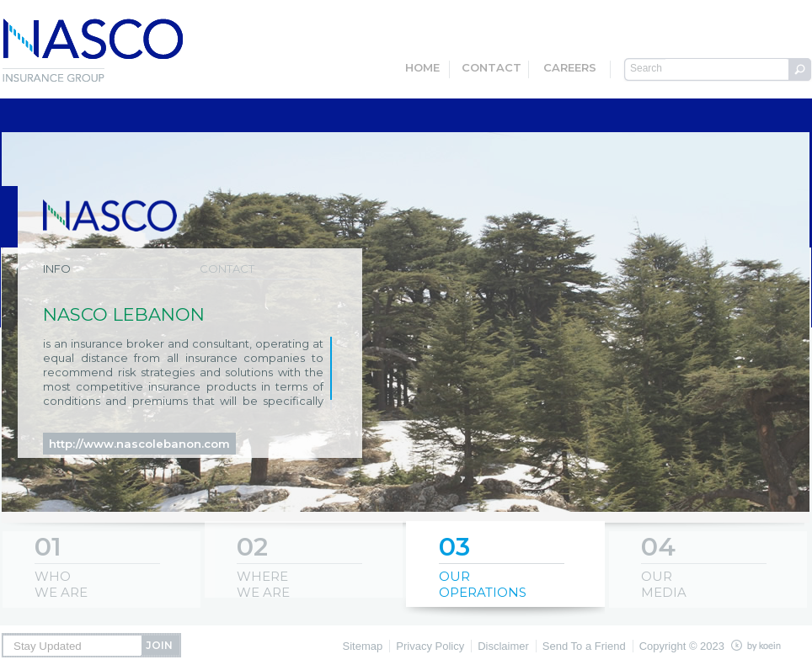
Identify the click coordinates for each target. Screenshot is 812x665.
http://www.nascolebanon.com (139, 444)
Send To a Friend (584, 646)
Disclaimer (503, 646)
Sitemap (363, 646)
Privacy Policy (430, 646)
